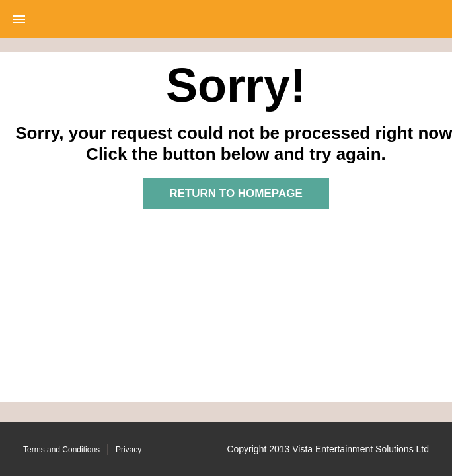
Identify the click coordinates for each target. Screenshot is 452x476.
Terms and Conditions (61, 450)
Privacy (129, 450)
